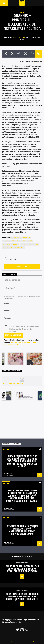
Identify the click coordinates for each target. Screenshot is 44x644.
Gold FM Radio (19, 38)
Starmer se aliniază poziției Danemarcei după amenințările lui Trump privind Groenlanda (23, 530)
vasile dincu (19, 248)
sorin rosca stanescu (29, 244)
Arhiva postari (22, 266)
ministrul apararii (25, 241)
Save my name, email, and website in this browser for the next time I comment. (24, 327)
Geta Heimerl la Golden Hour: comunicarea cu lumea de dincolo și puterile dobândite (22, 596)
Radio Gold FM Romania (13, 383)
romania (15, 244)
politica (6, 244)
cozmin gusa (16, 238)
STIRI (22, 13)
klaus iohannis (9, 241)
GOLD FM (27, 238)
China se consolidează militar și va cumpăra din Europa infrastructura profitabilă (23, 569)
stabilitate (8, 248)
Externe (6, 449)
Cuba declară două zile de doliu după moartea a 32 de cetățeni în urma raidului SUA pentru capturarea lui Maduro (22, 461)
